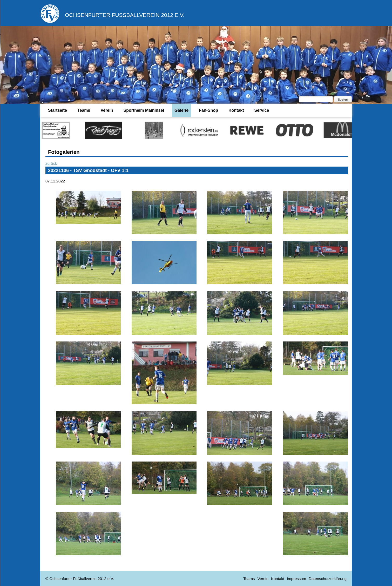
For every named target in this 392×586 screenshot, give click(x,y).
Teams (84, 110)
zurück (51, 163)
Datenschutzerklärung (328, 579)
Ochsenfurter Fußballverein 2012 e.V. (125, 15)
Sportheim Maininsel (144, 110)
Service (262, 110)
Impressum (296, 579)
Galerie (181, 110)
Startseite (58, 110)
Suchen (343, 100)
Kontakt (236, 110)
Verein (107, 110)
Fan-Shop (208, 110)
